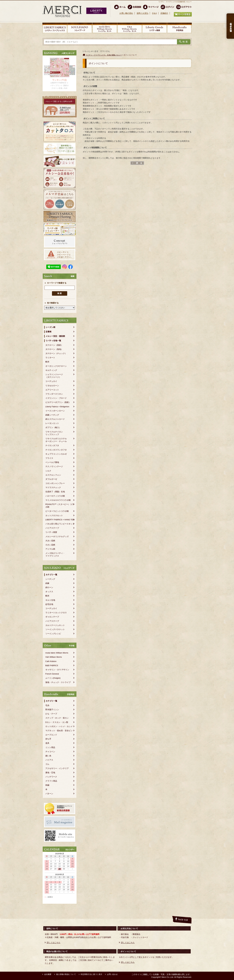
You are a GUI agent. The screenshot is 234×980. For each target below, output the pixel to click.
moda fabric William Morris (57, 653)
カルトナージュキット (55, 625)
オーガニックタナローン (56, 366)
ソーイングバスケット (55, 629)
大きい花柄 (50, 541)
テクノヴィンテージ (54, 466)
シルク (48, 471)
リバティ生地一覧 (53, 341)
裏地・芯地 (50, 773)
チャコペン (50, 752)
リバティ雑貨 (51, 532)
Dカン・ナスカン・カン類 (57, 722)
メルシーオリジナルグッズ (57, 536)
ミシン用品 (50, 747)
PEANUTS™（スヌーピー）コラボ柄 (60, 506)
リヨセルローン (52, 386)
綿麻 (47, 583)
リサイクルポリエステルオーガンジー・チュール (56, 440)
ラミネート (50, 358)
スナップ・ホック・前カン (57, 718)
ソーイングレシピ (53, 634)
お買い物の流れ (126, 13)
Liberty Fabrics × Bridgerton (57, 407)
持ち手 (48, 739)
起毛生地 (49, 604)
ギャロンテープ (52, 617)
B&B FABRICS (52, 665)
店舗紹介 (164, 13)
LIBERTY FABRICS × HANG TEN (60, 520)
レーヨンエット (52, 423)
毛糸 (47, 705)
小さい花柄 (50, 545)
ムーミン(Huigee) (53, 678)
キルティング (51, 370)
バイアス (49, 760)
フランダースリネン (54, 394)
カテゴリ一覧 (51, 575)
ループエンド (51, 735)
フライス (49, 458)
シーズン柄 (50, 327)
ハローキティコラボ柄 (55, 496)
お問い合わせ (112, 974)
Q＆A (154, 13)
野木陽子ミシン (52, 710)
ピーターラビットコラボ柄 (57, 511)
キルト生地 (50, 600)
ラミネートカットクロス (56, 613)
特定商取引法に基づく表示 (91, 974)
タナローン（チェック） (56, 353)
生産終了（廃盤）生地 (55, 492)
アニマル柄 (50, 549)
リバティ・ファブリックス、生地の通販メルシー (104, 55)
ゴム (47, 764)
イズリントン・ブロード (56, 398)
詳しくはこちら (54, 943)
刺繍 (47, 785)
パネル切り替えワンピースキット (60, 524)
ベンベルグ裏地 (52, 462)
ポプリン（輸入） (53, 427)
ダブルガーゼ (51, 479)
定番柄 (48, 332)
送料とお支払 (142, 13)
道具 (47, 743)
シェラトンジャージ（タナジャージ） (54, 376)
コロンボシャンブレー (55, 483)
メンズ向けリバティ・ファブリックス (55, 554)
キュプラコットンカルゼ (56, 454)
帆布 (47, 362)
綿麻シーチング (52, 415)
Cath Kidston (51, 661)
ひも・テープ (51, 714)
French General (52, 674)
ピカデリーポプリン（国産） (58, 402)
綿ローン (49, 587)
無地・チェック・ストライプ (58, 682)
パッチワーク (51, 777)
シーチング (50, 579)
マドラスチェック (53, 487)
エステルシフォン (53, 475)
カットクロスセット (54, 515)
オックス (49, 592)
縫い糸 (48, 756)
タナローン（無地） (54, 349)
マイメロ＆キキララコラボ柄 (58, 500)
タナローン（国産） (54, 345)
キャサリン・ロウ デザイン (57, 670)
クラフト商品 (51, 781)
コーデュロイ (51, 381)
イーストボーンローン (55, 411)
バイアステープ (52, 528)
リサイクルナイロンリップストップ (54, 433)
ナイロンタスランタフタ (56, 450)
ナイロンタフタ (52, 445)
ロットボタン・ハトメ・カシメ (59, 726)
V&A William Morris (54, 657)
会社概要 (48, 974)
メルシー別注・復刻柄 (55, 336)
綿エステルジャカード (55, 419)
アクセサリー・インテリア (57, 768)
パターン (49, 794)
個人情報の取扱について (66, 974)
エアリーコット (52, 390)
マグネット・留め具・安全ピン (59, 731)
